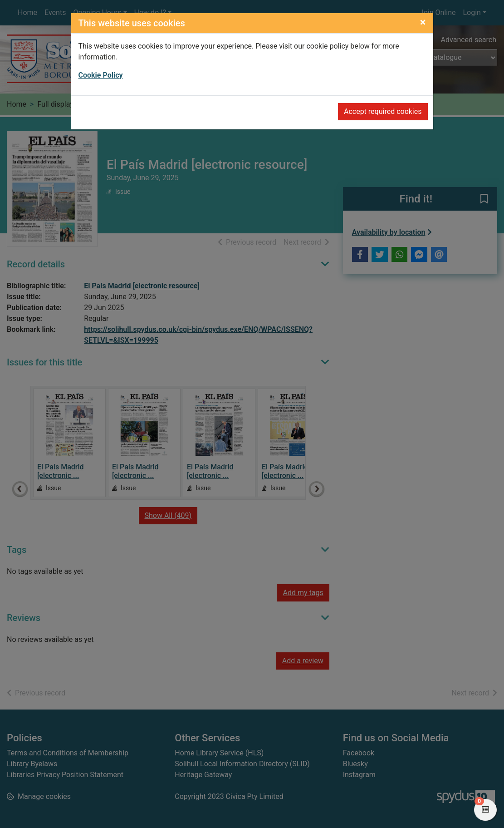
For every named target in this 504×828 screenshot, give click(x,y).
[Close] (423, 22)
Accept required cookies (383, 111)
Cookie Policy (101, 75)
